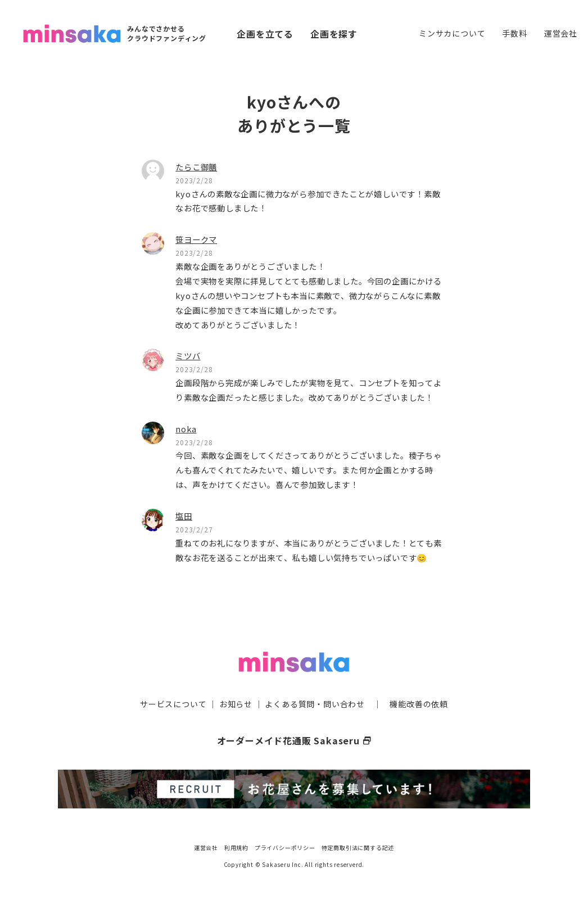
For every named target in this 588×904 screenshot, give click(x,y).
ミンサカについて (452, 33)
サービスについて (173, 704)
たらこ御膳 (196, 167)
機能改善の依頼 (419, 704)
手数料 (514, 33)
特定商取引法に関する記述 (358, 847)
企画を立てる (265, 34)
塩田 (184, 516)
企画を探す (334, 34)
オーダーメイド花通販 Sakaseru (294, 740)
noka (186, 429)
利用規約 (236, 847)
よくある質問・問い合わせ (315, 704)
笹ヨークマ (196, 239)
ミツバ (188, 356)
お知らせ (236, 704)
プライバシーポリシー (285, 847)
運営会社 (561, 33)
